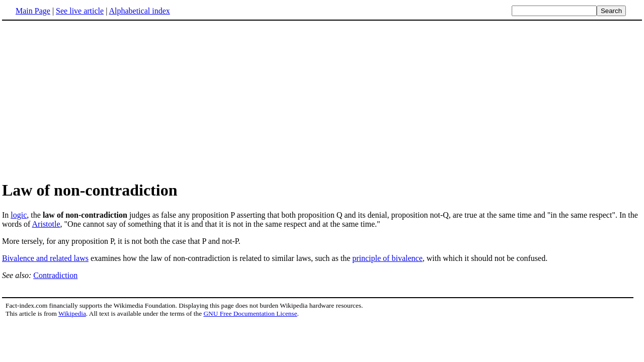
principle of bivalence (387, 258)
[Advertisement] (87, 100)
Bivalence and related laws (45, 258)
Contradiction (55, 275)
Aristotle (46, 224)
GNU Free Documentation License (250, 313)
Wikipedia (72, 313)
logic (19, 215)
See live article (80, 11)
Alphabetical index (139, 11)
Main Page (33, 11)
